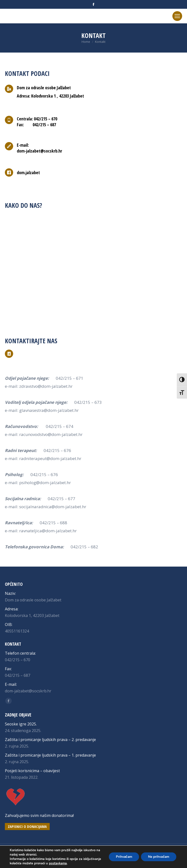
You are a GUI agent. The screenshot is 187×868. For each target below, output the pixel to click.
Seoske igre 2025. (21, 724)
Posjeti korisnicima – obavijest (32, 771)
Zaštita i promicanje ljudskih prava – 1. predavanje (50, 755)
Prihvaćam (122, 857)
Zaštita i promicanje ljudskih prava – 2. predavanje (50, 740)
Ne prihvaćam (158, 857)
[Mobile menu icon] (177, 16)
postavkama (76, 863)
